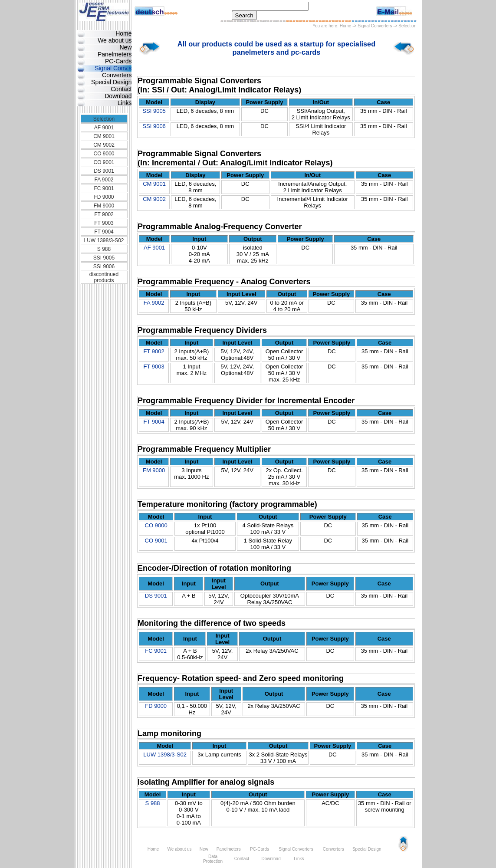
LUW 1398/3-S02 (104, 240)
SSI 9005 (104, 258)
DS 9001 (104, 171)
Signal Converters (375, 26)
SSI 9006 (104, 266)
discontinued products (104, 277)
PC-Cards (118, 61)
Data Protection (213, 859)
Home (346, 26)
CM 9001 (104, 136)
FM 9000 (104, 206)
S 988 (104, 249)
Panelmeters (115, 54)
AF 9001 (104, 128)
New (125, 47)
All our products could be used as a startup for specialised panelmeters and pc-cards (276, 48)
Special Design (111, 82)
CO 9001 (104, 162)
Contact (121, 89)
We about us (115, 40)
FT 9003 (104, 223)
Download (118, 96)
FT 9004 (104, 232)
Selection (104, 119)
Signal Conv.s (113, 68)
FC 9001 (104, 188)
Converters (117, 75)
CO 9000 (104, 154)
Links (125, 103)
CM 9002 (104, 145)
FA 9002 (104, 180)
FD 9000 (104, 197)
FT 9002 (104, 214)
